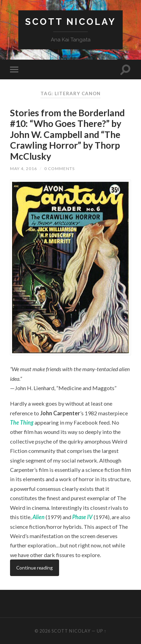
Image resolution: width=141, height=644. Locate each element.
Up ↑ (102, 631)
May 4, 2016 (23, 169)
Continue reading (35, 568)
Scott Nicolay (70, 22)
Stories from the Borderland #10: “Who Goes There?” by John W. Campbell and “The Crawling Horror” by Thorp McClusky (67, 135)
